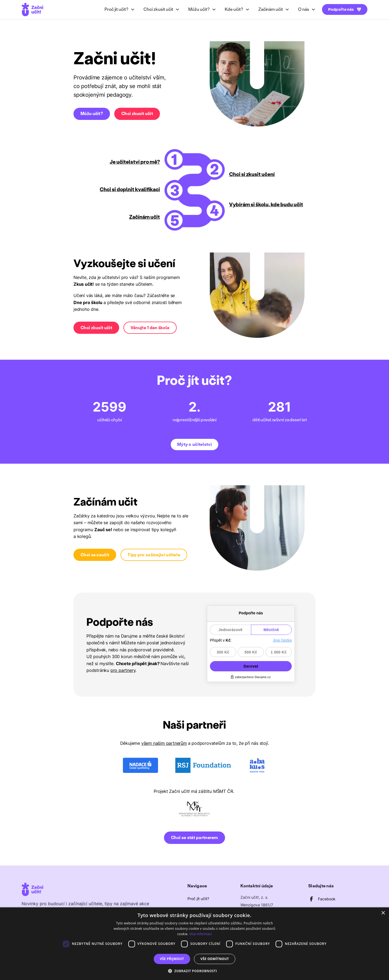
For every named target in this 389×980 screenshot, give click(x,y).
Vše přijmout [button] (172, 959)
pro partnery (123, 670)
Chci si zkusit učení (252, 174)
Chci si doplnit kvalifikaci (130, 189)
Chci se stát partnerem (194, 838)
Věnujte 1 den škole (150, 328)
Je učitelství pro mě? (135, 162)
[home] (32, 10)
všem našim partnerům (164, 743)
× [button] (383, 913)
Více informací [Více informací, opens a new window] (201, 934)
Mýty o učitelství (194, 444)
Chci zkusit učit (137, 114)
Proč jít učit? (198, 899)
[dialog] (194, 944)
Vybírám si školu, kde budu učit (266, 205)
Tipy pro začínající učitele (154, 555)
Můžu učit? (92, 114)
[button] (120, 9)
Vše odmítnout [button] (215, 959)
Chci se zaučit (95, 555)
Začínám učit (145, 217)
